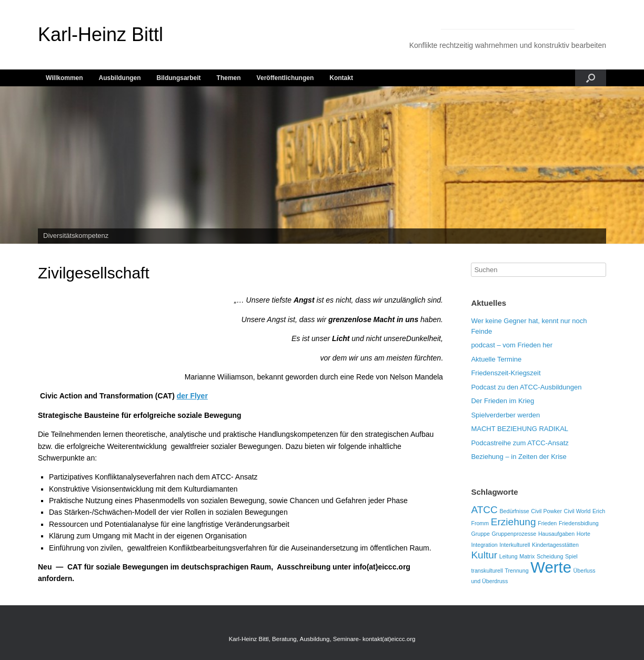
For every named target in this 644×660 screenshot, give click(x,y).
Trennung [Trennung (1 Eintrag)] (516, 571)
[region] (322, 165)
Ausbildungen (120, 78)
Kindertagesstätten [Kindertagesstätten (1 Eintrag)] (555, 545)
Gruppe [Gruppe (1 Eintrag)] (480, 534)
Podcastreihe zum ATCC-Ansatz (520, 443)
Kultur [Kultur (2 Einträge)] (484, 555)
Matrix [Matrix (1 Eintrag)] (527, 556)
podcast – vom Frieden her (512, 345)
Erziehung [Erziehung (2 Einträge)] (514, 522)
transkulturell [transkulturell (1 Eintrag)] (487, 571)
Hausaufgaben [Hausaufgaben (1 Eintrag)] (556, 534)
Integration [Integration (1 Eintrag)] (484, 545)
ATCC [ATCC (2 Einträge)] (484, 510)
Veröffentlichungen (285, 78)
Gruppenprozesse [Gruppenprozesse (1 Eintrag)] (514, 534)
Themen (229, 78)
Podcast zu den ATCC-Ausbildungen (526, 387)
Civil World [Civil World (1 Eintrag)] (577, 511)
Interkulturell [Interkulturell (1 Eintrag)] (515, 545)
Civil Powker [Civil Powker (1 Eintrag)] (546, 511)
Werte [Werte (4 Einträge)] (551, 567)
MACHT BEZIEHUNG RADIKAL (520, 429)
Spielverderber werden (505, 415)
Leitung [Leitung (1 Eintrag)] (509, 556)
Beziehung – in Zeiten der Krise (519, 457)
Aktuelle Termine (496, 359)
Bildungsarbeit (179, 78)
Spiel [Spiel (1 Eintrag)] (571, 556)
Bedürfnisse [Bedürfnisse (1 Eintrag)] (514, 511)
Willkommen (64, 78)
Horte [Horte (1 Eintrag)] (583, 534)
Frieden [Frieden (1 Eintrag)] (547, 523)
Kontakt (341, 78)
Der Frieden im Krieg (502, 401)
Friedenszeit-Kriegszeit (506, 373)
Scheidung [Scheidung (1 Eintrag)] (550, 556)
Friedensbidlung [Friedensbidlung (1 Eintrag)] (579, 523)
